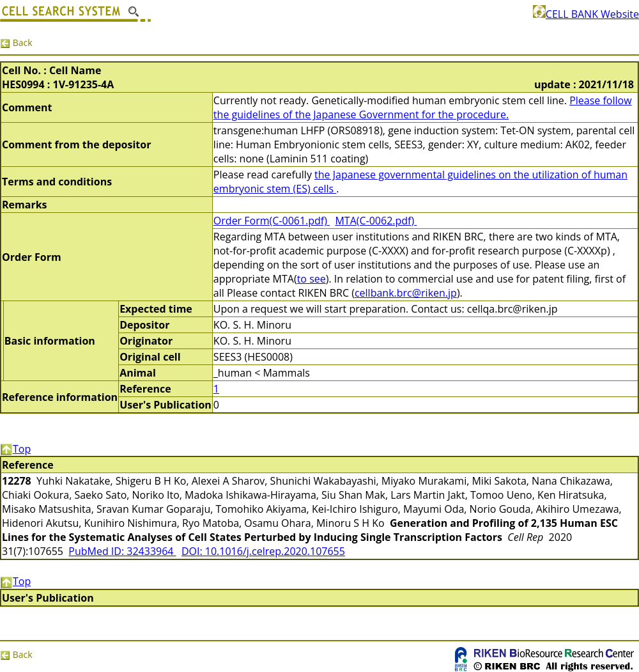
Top (15, 449)
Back (16, 43)
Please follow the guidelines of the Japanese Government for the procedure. (423, 107)
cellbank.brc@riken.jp (406, 293)
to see (312, 279)
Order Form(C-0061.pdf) (272, 221)
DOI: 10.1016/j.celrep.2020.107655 (263, 551)
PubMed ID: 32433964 (122, 551)
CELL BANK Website (586, 14)
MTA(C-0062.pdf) (376, 221)
